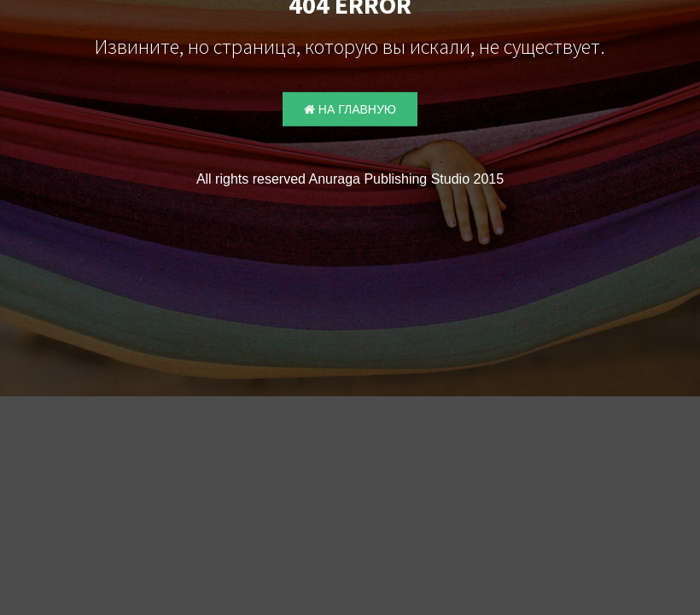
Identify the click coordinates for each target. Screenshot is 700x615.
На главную (350, 109)
